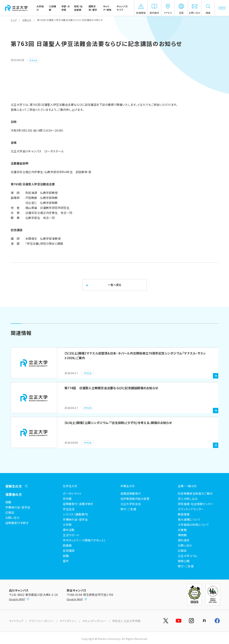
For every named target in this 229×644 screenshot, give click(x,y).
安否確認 (69, 551)
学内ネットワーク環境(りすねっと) (84, 540)
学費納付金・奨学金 (18, 507)
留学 (66, 561)
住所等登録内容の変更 (135, 499)
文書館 (182, 530)
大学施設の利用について (194, 525)
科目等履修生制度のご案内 (195, 493)
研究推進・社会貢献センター (196, 504)
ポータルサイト (72, 493)
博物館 (182, 535)
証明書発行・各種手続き (78, 504)
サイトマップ (16, 621)
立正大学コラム (188, 556)
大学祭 (67, 525)
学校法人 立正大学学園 (126, 621)
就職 (8, 502)
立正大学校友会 (131, 504)
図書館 (67, 545)
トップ (14, 20)
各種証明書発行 (131, 493)
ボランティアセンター (191, 509)
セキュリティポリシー (95, 621)
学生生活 (69, 509)
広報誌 (10, 512)
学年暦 (67, 499)
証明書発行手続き (17, 523)
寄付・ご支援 (128, 509)
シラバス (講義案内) (76, 514)
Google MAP (19, 599)
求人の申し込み (188, 499)
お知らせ (27, 20)
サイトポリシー (68, 621)
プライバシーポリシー (42, 621)
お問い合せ (12, 518)
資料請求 (184, 540)
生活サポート (71, 535)
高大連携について (189, 519)
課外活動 (69, 530)
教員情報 (184, 514)
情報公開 (184, 561)
